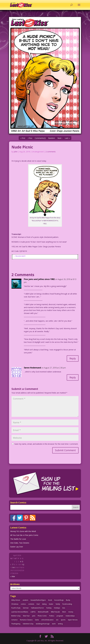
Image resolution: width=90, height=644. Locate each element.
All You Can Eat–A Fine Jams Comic (24, 535)
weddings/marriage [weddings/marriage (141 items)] (43, 624)
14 (13, 567)
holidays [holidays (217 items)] (57, 608)
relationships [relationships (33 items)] (70, 616)
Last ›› (67, 138)
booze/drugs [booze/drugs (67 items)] (59, 600)
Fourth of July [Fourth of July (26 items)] (16, 608)
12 (23, 565)
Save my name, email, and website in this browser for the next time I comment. (46, 444)
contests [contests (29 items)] (31, 604)
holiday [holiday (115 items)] (49, 608)
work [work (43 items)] (54, 624)
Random (52, 138)
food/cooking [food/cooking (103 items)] (67, 604)
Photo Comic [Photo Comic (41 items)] (42, 616)
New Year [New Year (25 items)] (26, 616)
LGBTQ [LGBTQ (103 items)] (33, 612)
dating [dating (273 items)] (44, 604)
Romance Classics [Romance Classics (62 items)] (26, 620)
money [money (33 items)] (71, 612)
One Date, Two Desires (20, 543)
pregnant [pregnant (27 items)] (60, 616)
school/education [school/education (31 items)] (47, 620)
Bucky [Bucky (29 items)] (68, 600)
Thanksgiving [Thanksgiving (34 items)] (16, 624)
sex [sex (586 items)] (57, 620)
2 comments (51, 152)
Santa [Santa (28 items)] (37, 620)
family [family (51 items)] (58, 604)
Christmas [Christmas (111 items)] (15, 604)
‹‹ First (23, 138)
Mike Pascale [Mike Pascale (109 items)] (55, 612)
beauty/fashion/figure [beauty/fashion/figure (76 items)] (38, 600)
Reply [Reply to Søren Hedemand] (73, 377)
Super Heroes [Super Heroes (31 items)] (73, 620)
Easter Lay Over (17, 547)
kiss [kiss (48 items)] (64, 608)
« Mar (13, 576)
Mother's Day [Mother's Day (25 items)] (16, 616)
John (16, 152)
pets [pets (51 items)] (34, 616)
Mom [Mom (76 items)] (64, 612)
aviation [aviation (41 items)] (25, 600)
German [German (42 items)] (26, 608)
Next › (60, 138)
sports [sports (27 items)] (63, 620)
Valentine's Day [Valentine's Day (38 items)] (28, 624)
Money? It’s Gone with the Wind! (23, 531)
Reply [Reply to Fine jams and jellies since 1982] (73, 358)
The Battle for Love (18, 539)
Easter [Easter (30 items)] (51, 604)
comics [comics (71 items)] (23, 604)
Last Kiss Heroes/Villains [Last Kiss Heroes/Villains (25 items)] (20, 612)
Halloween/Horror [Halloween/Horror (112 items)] (37, 608)
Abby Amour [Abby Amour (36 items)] (16, 600)
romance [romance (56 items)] (14, 620)
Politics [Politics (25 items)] (52, 616)
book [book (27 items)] (50, 600)
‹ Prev (30, 138)
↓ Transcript (20, 256)
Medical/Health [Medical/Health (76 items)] (43, 612)
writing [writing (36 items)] (60, 624)
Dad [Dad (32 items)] (38, 604)
